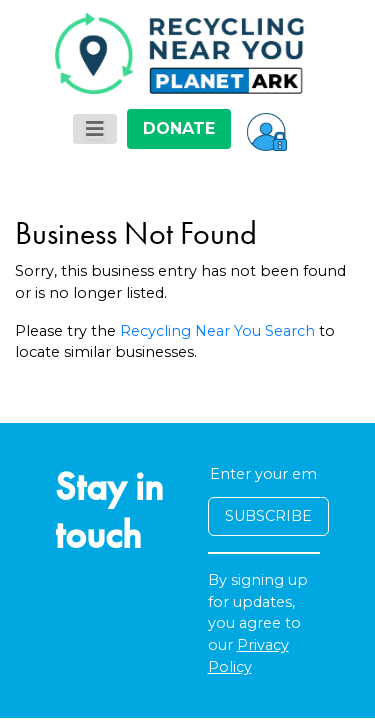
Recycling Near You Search (217, 331)
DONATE (179, 128)
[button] (267, 129)
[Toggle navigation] (95, 129)
